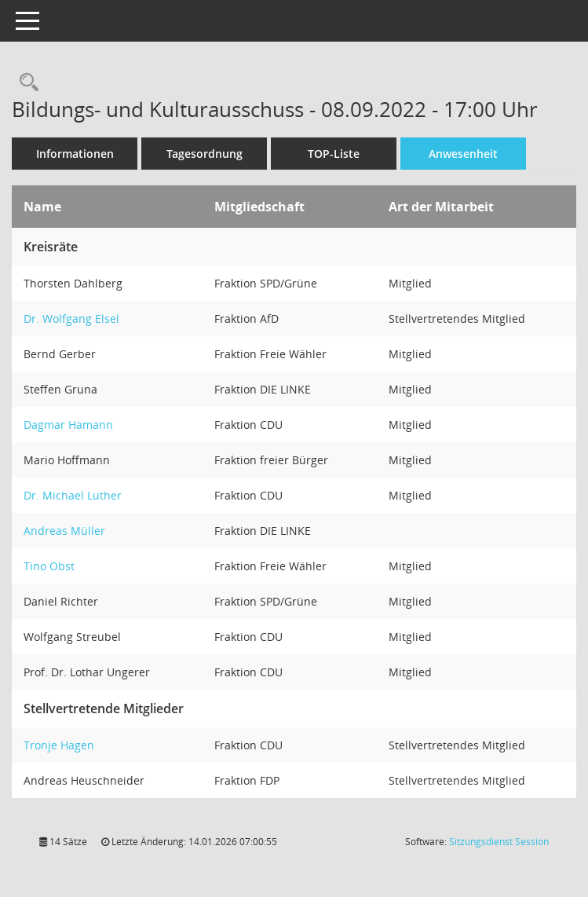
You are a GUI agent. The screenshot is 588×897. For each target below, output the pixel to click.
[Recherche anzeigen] (25, 83)
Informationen (75, 154)
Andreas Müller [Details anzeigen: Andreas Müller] (64, 531)
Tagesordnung (205, 154)
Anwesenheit (463, 154)
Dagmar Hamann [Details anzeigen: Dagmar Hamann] (68, 425)
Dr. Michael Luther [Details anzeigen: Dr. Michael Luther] (73, 495)
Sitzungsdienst (499, 842)
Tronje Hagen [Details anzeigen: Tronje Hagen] (59, 745)
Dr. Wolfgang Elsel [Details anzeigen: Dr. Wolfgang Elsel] (71, 319)
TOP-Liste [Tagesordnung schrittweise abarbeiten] (334, 154)
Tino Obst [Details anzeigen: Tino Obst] (49, 566)
